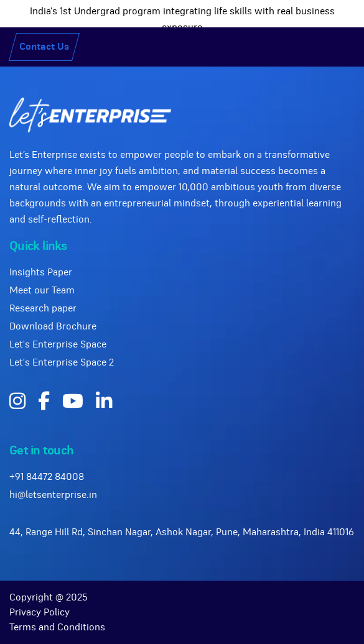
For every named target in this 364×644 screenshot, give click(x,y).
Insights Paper (41, 272)
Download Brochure (53, 326)
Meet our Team (42, 290)
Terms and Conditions (57, 627)
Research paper (43, 308)
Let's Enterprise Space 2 (62, 362)
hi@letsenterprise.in (53, 495)
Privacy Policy (40, 612)
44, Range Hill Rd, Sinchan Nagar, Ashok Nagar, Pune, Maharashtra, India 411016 (182, 532)
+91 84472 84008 (47, 477)
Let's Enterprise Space (58, 344)
